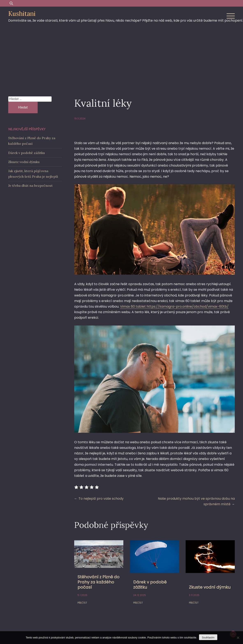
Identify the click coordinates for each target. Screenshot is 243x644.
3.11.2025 (194, 595)
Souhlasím (208, 638)
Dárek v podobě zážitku (150, 585)
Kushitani (22, 14)
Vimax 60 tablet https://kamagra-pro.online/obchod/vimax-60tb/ (174, 306)
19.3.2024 (80, 118)
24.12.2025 (140, 595)
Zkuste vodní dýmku (210, 587)
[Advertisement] (121, 57)
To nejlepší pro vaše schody (101, 499)
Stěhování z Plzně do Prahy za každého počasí (98, 582)
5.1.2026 (82, 595)
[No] (238, 638)
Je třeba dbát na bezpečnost (30, 185)
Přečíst (82, 603)
